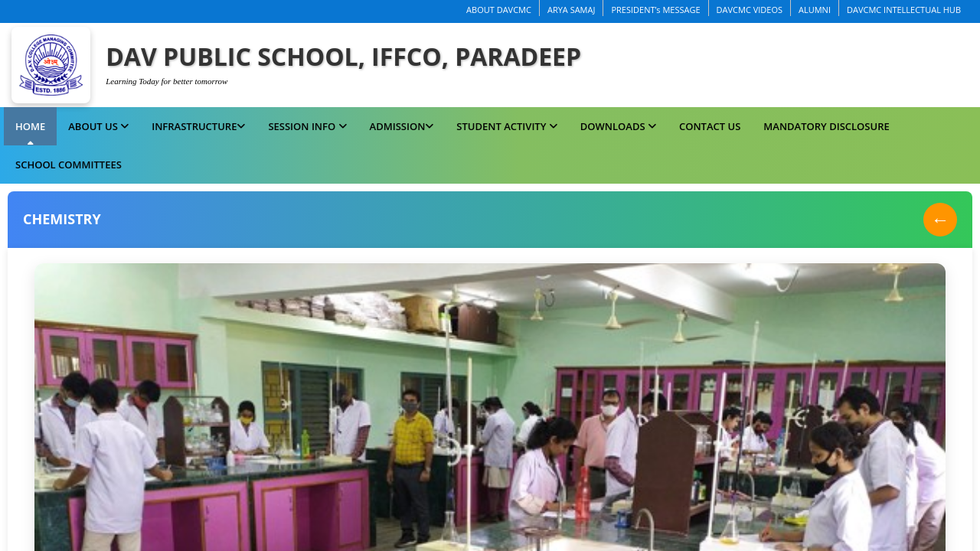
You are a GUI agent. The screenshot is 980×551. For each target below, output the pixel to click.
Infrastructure (198, 126)
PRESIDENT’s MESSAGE (655, 10)
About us (98, 126)
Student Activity (506, 126)
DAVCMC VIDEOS (750, 10)
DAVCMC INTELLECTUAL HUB (904, 10)
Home (30, 126)
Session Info (307, 126)
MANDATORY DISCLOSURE (826, 126)
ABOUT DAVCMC (499, 10)
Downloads (618, 126)
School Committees (69, 165)
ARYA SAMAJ (572, 10)
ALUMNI (815, 10)
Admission (402, 126)
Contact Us (710, 126)
